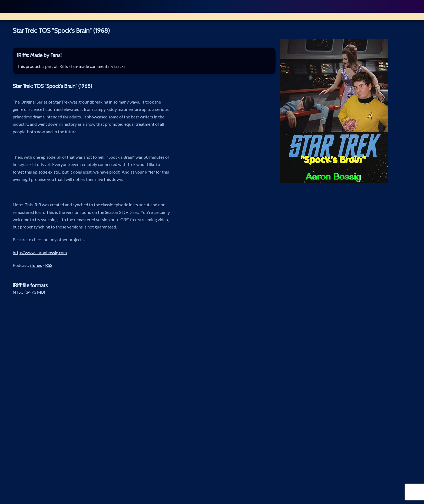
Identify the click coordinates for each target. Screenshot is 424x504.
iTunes (36, 265)
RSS (49, 265)
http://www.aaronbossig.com (40, 253)
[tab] (144, 56)
